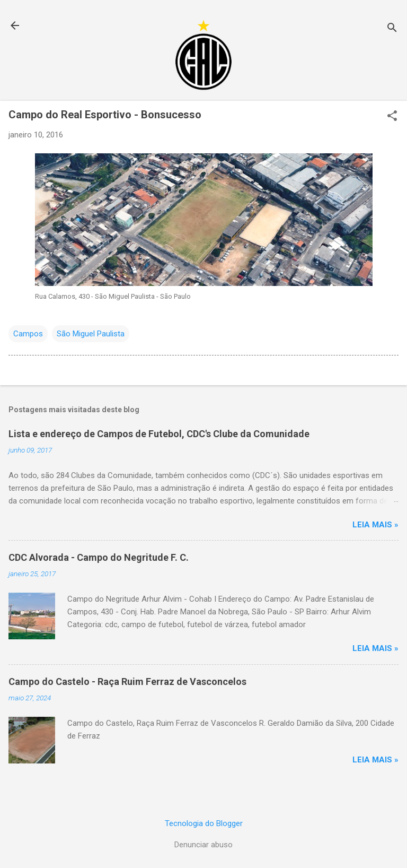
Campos (28, 334)
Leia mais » (375, 525)
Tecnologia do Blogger (204, 823)
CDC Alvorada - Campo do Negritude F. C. (99, 557)
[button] (392, 117)
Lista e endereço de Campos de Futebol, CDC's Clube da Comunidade (159, 434)
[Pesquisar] (392, 29)
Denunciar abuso (203, 845)
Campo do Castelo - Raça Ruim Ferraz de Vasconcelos (127, 682)
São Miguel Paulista (91, 334)
